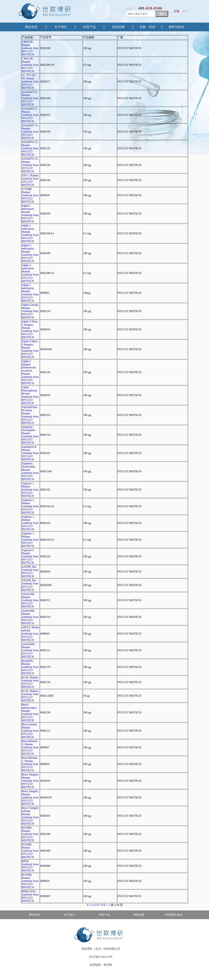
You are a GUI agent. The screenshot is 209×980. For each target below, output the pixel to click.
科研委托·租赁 (174, 915)
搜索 (162, 14)
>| (109, 905)
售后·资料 (34, 923)
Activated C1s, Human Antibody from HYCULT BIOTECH (30, 132)
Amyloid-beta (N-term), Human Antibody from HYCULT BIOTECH (30, 415)
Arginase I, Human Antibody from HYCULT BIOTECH (30, 556)
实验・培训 (147, 27)
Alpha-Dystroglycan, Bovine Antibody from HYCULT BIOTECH (30, 395)
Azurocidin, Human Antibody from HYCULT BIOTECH (30, 600)
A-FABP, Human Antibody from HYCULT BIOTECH (30, 195)
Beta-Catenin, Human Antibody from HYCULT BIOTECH (30, 731)
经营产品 (90, 27)
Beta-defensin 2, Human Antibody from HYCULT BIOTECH (30, 747)
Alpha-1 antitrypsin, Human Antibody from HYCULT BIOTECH (30, 214)
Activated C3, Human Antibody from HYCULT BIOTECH (30, 98)
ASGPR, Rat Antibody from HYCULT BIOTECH (30, 571)
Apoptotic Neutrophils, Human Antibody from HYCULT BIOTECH (30, 435)
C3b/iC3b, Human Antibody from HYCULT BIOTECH (30, 48)
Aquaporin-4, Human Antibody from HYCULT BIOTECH (30, 453)
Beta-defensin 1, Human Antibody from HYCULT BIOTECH (30, 764)
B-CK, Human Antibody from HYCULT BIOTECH (30, 682)
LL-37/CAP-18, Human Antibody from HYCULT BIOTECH (30, 81)
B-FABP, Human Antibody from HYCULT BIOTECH (30, 834)
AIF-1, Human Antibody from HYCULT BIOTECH (30, 180)
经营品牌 (118, 27)
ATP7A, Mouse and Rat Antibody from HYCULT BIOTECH (30, 634)
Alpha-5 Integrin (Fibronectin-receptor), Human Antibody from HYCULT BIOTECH (30, 372)
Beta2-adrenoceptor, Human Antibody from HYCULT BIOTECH (30, 712)
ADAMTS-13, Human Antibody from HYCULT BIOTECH (30, 148)
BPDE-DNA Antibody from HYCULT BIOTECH (30, 896)
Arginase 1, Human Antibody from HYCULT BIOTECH (30, 490)
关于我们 (61, 27)
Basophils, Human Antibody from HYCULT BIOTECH (30, 667)
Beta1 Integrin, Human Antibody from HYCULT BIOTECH (30, 781)
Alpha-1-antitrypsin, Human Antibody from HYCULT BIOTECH (30, 253)
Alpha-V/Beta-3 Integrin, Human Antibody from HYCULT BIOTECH (30, 329)
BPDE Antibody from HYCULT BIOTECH (30, 866)
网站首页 (31, 27)
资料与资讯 (176, 27)
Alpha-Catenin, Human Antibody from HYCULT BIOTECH (30, 311)
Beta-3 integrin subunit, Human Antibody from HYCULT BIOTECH (30, 816)
